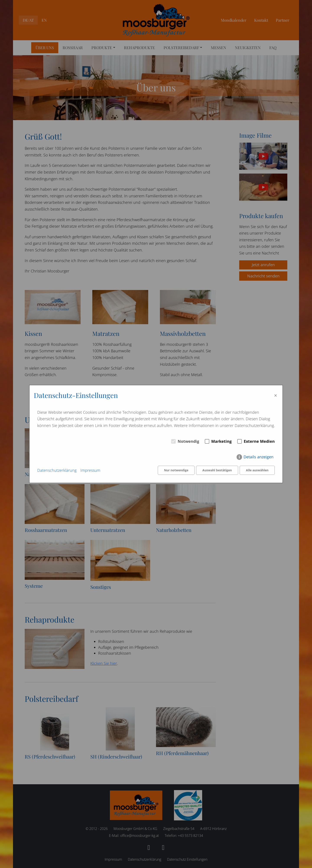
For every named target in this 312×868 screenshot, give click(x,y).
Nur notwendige (176, 470)
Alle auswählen (257, 470)
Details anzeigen (258, 457)
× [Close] (276, 395)
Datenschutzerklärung (57, 470)
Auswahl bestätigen (217, 470)
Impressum (90, 470)
